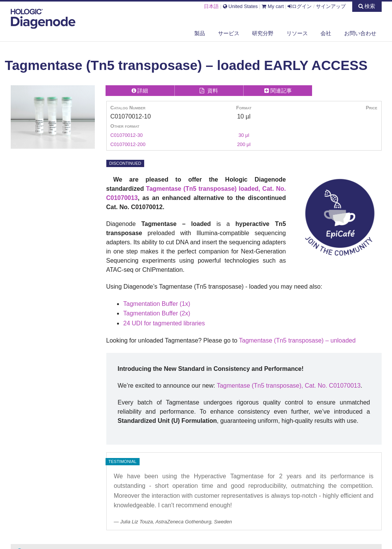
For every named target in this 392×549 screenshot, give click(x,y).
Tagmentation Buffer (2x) (157, 313)
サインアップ (331, 6)
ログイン (300, 6)
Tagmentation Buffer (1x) (157, 304)
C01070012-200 (128, 144)
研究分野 (263, 33)
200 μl (244, 144)
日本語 (211, 6)
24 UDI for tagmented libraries (164, 323)
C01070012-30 (127, 135)
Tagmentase (256, 340)
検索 (367, 6)
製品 (200, 33)
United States (240, 6)
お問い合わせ (360, 33)
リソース (297, 33)
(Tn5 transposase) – (301, 340)
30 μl (244, 135)
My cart (273, 6)
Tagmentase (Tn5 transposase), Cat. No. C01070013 (289, 386)
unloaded (343, 340)
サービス (229, 33)
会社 (326, 33)
